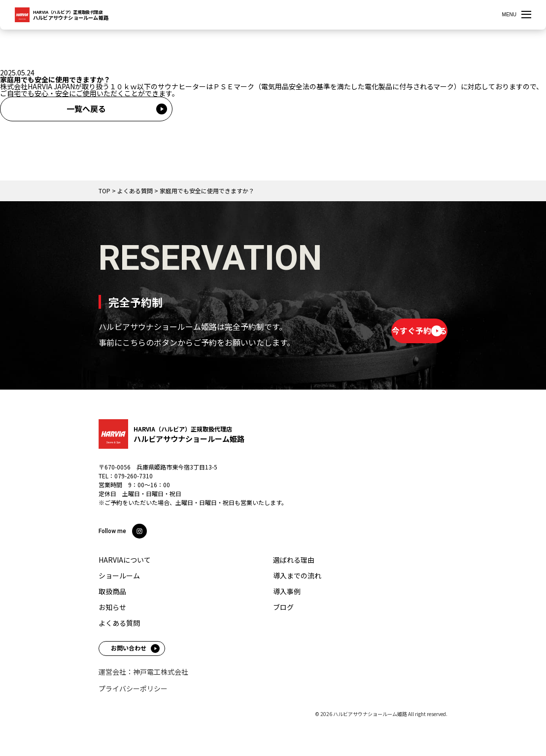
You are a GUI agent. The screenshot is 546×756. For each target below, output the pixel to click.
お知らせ (112, 607)
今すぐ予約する (386, 330)
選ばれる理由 (294, 560)
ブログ (283, 607)
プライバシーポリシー (133, 688)
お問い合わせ (129, 648)
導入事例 (287, 591)
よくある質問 (119, 623)
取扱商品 (112, 591)
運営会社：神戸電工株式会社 (143, 672)
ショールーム (119, 576)
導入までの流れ (297, 576)
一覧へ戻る (86, 108)
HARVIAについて (125, 560)
